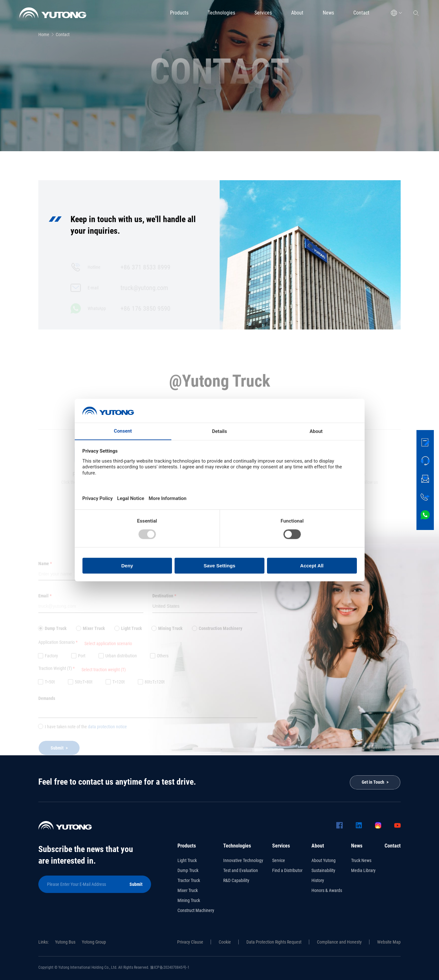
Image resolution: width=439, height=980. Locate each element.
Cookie (225, 942)
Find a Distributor (287, 870)
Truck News (361, 860)
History (318, 880)
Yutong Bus (65, 942)
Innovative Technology (243, 860)
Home (44, 34)
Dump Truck (188, 870)
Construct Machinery (196, 910)
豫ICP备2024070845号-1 (170, 967)
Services (263, 13)
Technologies (221, 13)
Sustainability (323, 870)
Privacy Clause (190, 942)
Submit (136, 884)
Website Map (389, 942)
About (297, 13)
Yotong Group (94, 942)
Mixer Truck (188, 890)
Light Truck (187, 860)
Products (179, 13)
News (328, 13)
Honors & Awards (327, 890)
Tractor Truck (189, 880)
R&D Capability (236, 880)
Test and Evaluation (241, 870)
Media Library (363, 870)
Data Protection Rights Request (274, 942)
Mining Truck (189, 900)
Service (279, 860)
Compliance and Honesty (339, 942)
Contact (361, 13)
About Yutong (324, 860)
